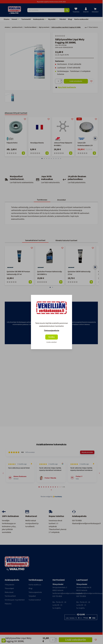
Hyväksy (52, 337)
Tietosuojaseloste (52, 331)
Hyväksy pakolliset (51, 342)
